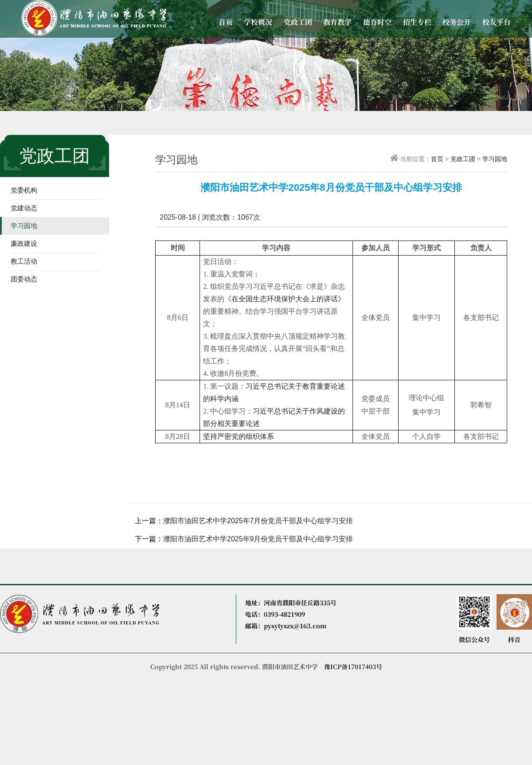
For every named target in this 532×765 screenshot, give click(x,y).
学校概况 (258, 22)
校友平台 (497, 22)
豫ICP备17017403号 (353, 666)
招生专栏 (417, 22)
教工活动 (24, 261)
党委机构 (24, 190)
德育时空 (377, 22)
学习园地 (24, 226)
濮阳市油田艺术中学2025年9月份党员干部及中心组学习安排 (258, 539)
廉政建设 (24, 243)
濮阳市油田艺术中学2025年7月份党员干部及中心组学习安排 (258, 521)
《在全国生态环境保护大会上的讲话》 (285, 299)
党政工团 (298, 22)
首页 (226, 22)
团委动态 (24, 279)
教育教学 (337, 22)
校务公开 (457, 22)
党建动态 (24, 208)
